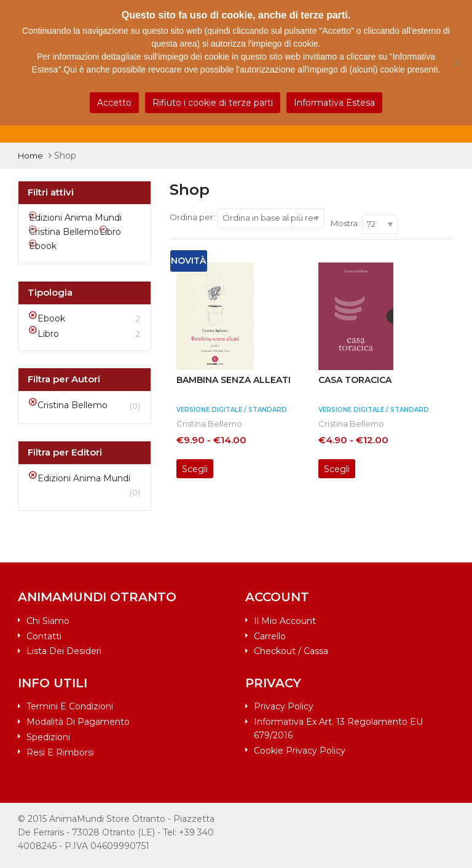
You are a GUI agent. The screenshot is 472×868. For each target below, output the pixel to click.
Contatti (44, 636)
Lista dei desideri (64, 651)
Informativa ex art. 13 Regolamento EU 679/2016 (338, 728)
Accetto (114, 103)
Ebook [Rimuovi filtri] (43, 246)
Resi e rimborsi (60, 752)
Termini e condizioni (70, 706)
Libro (48, 334)
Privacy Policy (284, 706)
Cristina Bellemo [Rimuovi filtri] (64, 232)
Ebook (51, 318)
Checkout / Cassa (291, 651)
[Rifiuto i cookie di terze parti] (457, 63)
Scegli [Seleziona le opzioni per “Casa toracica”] (337, 469)
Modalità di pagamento (78, 722)
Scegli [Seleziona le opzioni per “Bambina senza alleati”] (195, 469)
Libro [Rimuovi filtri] (110, 232)
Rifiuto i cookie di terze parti (213, 103)
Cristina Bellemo (209, 424)
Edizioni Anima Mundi (84, 478)
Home (30, 156)
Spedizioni (48, 737)
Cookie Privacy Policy (300, 751)
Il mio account (285, 621)
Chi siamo (48, 621)
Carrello (270, 636)
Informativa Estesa (334, 103)
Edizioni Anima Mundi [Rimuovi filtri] (75, 218)
